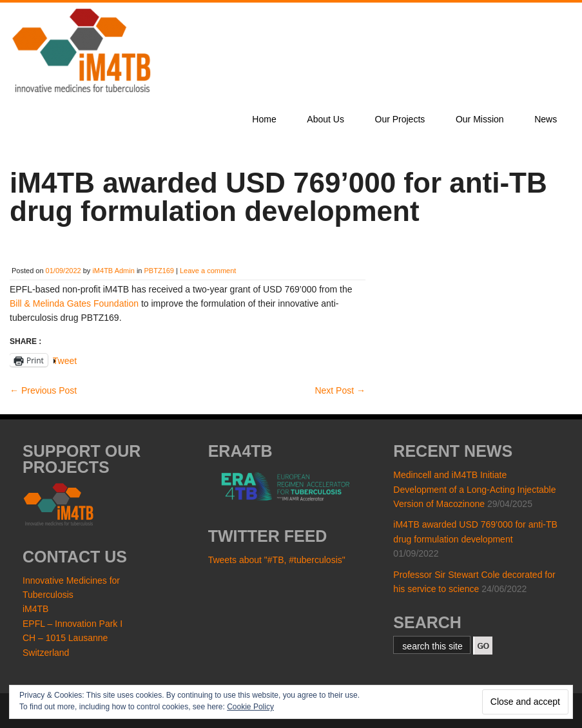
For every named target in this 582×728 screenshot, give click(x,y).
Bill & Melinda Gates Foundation (74, 303)
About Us (325, 119)
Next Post (340, 390)
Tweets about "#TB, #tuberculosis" (277, 560)
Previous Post (43, 390)
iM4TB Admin (113, 271)
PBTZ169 (159, 271)
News (546, 119)
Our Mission (480, 119)
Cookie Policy (250, 707)
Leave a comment (208, 271)
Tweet (65, 360)
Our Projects (400, 119)
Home (264, 119)
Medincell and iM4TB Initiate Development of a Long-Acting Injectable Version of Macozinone (474, 489)
